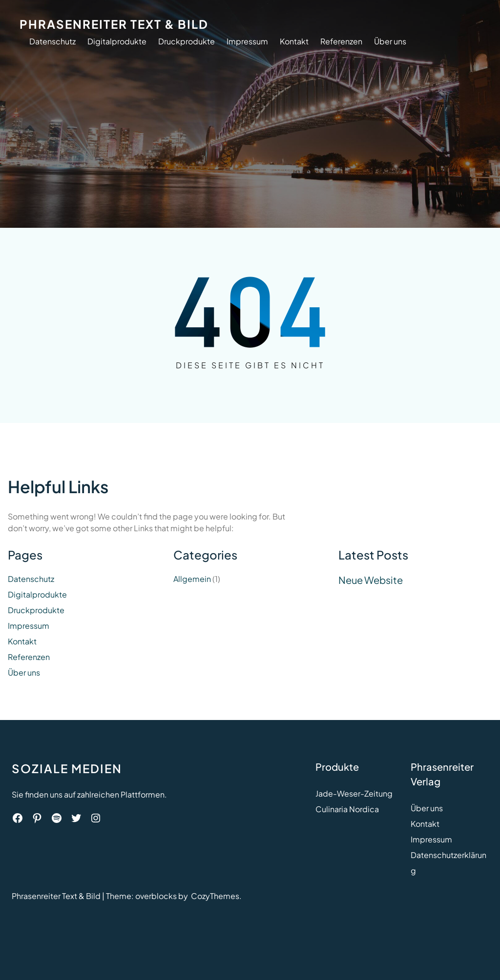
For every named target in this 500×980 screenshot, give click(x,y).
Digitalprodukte (117, 41)
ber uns (429, 808)
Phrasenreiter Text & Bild (114, 24)
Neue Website (371, 580)
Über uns (390, 41)
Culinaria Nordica (347, 809)
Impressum (247, 41)
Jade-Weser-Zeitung (354, 793)
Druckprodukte (187, 41)
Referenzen (341, 41)
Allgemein (192, 579)
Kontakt (294, 41)
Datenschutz (52, 41)
